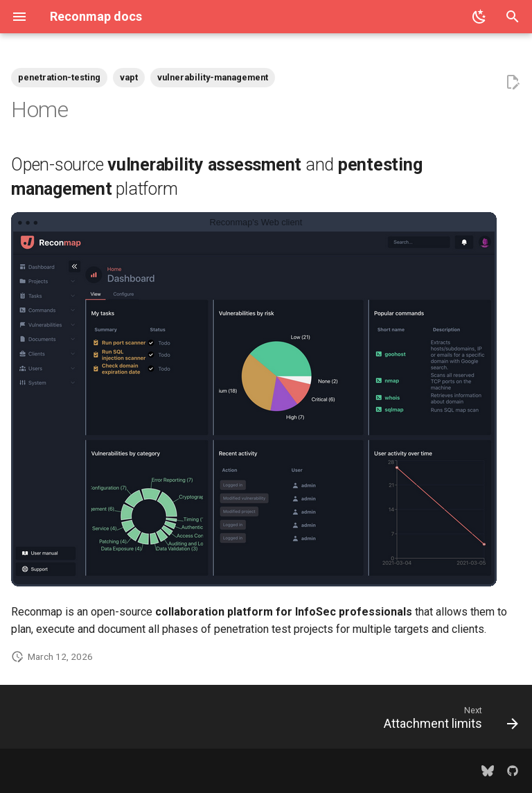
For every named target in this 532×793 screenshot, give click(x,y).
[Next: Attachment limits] (448, 721)
